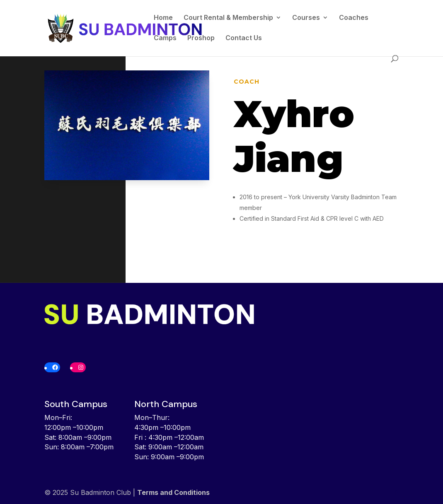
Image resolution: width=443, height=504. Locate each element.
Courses (306, 18)
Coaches (354, 18)
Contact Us (244, 38)
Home (163, 18)
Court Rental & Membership (228, 18)
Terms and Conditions (173, 492)
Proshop (201, 38)
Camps (165, 38)
